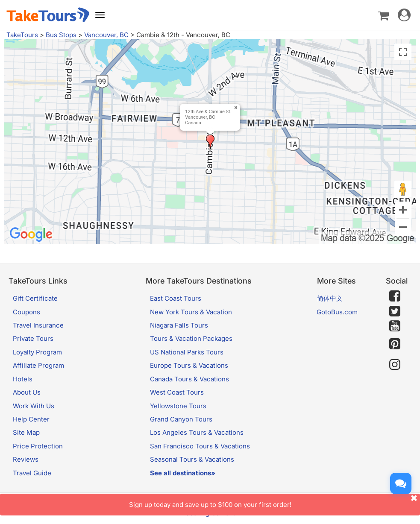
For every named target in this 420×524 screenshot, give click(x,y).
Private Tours (33, 338)
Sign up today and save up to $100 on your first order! (275, 501)
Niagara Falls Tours (179, 325)
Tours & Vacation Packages (191, 338)
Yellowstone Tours (178, 406)
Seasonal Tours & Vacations (192, 459)
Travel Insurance (38, 325)
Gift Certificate (35, 298)
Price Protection (38, 446)
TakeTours (22, 35)
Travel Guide (32, 473)
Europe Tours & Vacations (189, 365)
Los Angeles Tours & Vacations (197, 432)
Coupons (26, 312)
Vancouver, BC (106, 35)
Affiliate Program (38, 365)
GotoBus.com (337, 312)
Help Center (31, 419)
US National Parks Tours (187, 352)
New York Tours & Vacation (191, 312)
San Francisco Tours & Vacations (200, 446)
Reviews (26, 459)
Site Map (26, 432)
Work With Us (34, 406)
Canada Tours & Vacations (189, 379)
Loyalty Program (37, 352)
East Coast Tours (176, 298)
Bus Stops (61, 35)
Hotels (23, 379)
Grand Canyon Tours (181, 419)
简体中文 (330, 298)
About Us (27, 392)
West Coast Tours (177, 392)
